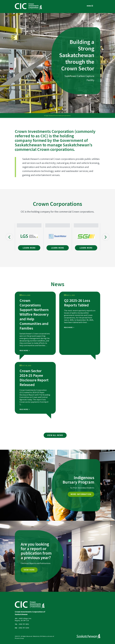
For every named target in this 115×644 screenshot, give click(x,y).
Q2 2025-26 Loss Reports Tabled (77, 303)
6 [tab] (66, 109)
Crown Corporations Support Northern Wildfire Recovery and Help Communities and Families (34, 314)
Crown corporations (56, 149)
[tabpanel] (57, 63)
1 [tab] (48, 109)
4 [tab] (59, 109)
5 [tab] (62, 109)
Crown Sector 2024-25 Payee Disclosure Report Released (34, 378)
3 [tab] (55, 109)
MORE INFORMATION (81, 494)
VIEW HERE (29, 570)
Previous (9, 237)
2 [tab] (52, 109)
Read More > (25, 350)
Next (106, 237)
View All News (55, 435)
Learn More (29, 248)
